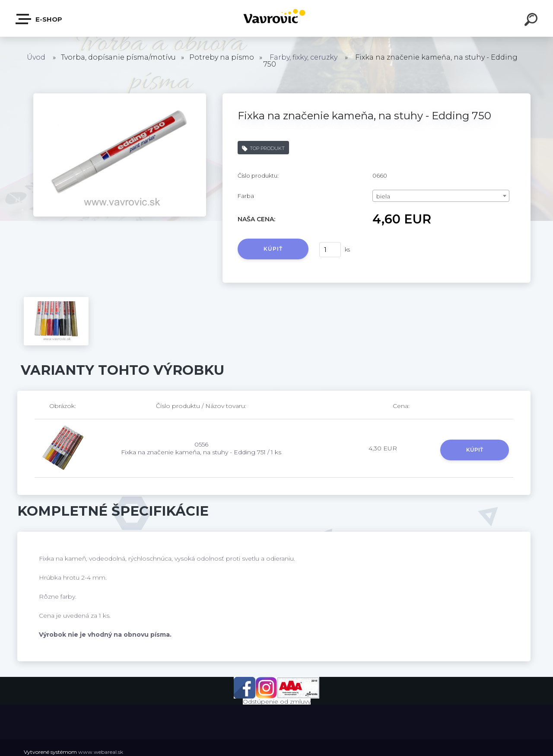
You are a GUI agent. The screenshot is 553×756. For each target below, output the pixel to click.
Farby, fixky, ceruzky (304, 57)
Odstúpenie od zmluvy (277, 702)
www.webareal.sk (101, 752)
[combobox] (441, 196)
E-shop (39, 19)
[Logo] (277, 18)
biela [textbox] (383, 196)
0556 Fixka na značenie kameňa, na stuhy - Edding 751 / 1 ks (201, 448)
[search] (532, 21)
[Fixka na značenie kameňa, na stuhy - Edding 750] (120, 96)
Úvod (36, 57)
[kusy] (330, 250)
